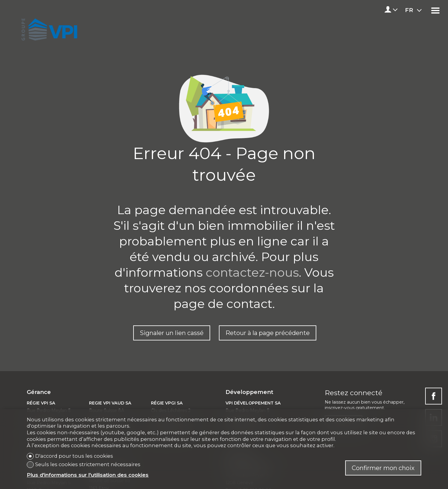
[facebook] (434, 396)
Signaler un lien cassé (172, 333)
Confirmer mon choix (383, 468)
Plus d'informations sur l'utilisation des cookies (88, 475)
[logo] (48, 28)
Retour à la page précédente (268, 333)
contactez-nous (252, 272)
